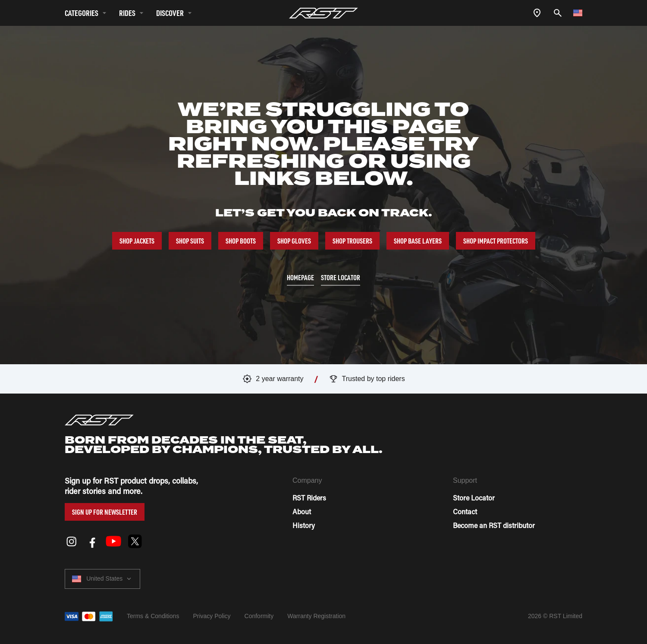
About (302, 511)
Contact (465, 511)
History (304, 525)
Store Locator (474, 498)
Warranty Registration (316, 616)
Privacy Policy (212, 616)
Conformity (259, 616)
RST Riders (309, 498)
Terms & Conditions (153, 616)
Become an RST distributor (494, 525)
